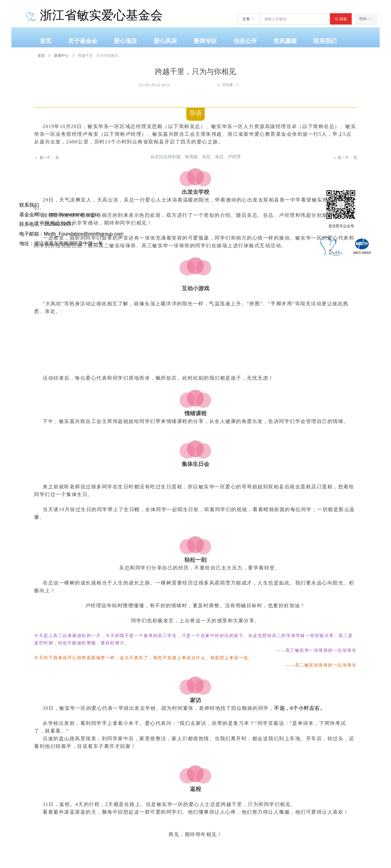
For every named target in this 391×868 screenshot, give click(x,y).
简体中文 (366, 19)
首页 (41, 56)
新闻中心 (61, 56)
